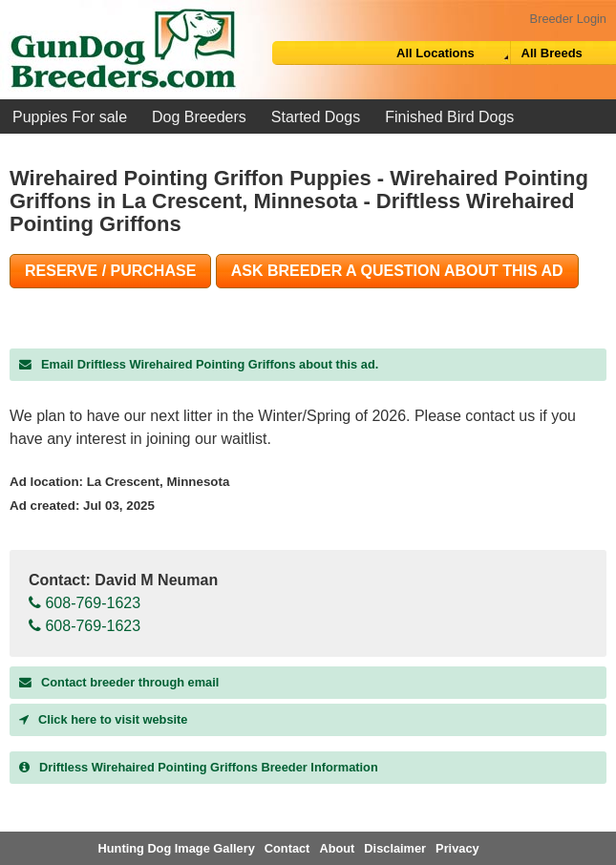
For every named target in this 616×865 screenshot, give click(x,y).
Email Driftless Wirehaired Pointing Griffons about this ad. (199, 364)
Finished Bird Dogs (449, 117)
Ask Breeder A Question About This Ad (397, 271)
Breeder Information (199, 767)
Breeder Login (568, 19)
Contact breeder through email (119, 682)
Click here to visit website (103, 719)
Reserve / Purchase (110, 271)
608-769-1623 (85, 603)
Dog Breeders (199, 117)
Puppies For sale (70, 117)
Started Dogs (316, 117)
